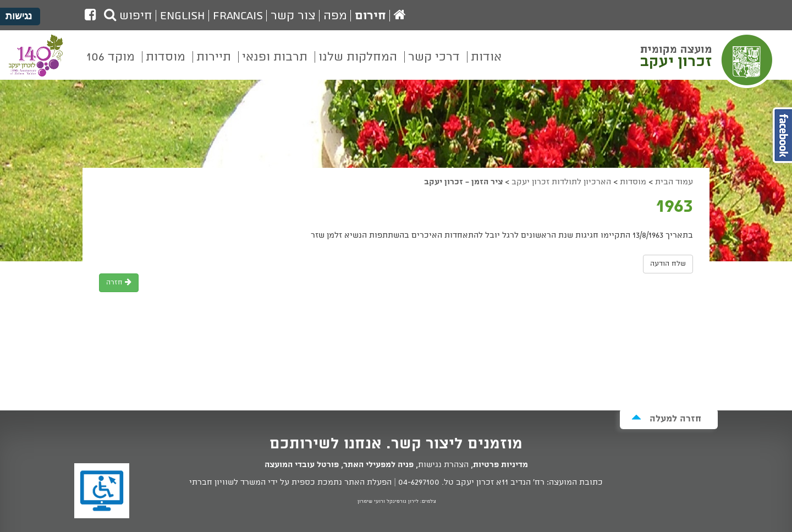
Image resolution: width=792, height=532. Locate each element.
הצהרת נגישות (443, 465)
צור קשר (293, 16)
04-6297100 (419, 482)
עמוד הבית (674, 182)
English (183, 16)
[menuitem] (486, 65)
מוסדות (633, 182)
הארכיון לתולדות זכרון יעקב (561, 182)
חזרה (119, 283)
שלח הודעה (668, 264)
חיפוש (128, 16)
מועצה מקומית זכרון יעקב (708, 60)
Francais (238, 16)
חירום (370, 16)
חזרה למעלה (666, 418)
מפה (335, 16)
